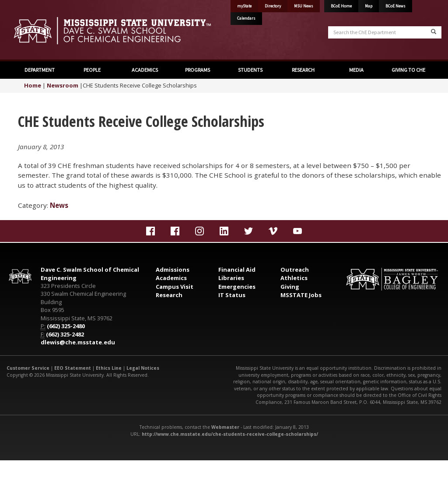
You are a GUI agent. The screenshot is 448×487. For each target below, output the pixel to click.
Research (169, 295)
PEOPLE (92, 70)
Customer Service (28, 368)
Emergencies (237, 287)
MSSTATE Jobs (301, 295)
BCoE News (395, 6)
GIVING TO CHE (408, 70)
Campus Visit (175, 287)
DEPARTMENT (40, 70)
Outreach (295, 270)
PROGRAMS (198, 70)
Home (33, 85)
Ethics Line (109, 368)
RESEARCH (303, 70)
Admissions (173, 270)
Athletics (294, 278)
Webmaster (225, 427)
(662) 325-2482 (65, 334)
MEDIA (356, 70)
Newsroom (63, 85)
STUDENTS (250, 70)
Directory (273, 6)
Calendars (246, 18)
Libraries (231, 278)
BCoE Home (341, 6)
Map (369, 6)
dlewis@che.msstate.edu (78, 342)
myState (244, 6)
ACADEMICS (145, 70)
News (59, 205)
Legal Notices (143, 368)
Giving (290, 287)
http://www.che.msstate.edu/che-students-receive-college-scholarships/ (230, 434)
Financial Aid (237, 270)
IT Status (232, 295)
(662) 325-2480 (66, 326)
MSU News (304, 6)
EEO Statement (73, 368)
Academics (171, 278)
